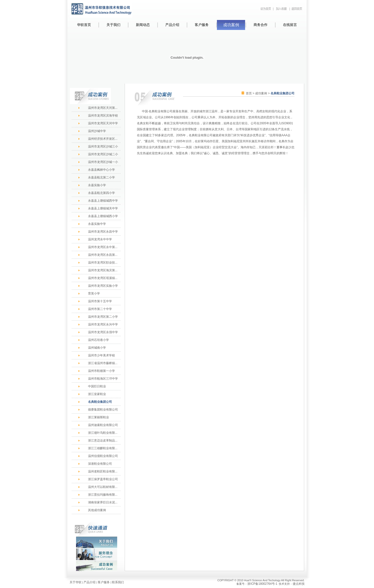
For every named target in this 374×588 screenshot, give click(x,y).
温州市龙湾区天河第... (103, 108)
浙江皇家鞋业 (97, 394)
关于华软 (76, 582)
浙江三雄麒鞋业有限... (103, 448)
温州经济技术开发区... (103, 139)
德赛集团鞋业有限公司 (103, 410)
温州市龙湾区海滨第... (103, 270)
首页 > (251, 93)
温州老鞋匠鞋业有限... (103, 471)
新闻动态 (143, 25)
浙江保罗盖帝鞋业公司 (103, 479)
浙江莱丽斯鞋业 (98, 417)
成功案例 (231, 25)
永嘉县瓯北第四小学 (101, 193)
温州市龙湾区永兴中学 (103, 324)
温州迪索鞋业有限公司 (103, 425)
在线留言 (290, 25)
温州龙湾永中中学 (100, 239)
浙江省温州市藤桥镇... (103, 363)
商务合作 (261, 25)
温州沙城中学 (97, 131)
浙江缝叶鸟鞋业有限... (103, 433)
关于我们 (113, 25)
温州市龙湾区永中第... (103, 247)
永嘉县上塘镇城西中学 (103, 201)
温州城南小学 (97, 348)
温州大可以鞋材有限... (103, 487)
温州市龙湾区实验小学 (103, 286)
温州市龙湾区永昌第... (103, 255)
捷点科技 (299, 584)
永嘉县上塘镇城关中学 (103, 208)
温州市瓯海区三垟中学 (103, 379)
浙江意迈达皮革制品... (103, 441)
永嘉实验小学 (97, 185)
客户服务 (202, 25)
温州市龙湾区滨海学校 (103, 116)
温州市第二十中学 (100, 309)
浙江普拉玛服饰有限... (103, 495)
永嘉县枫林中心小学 (101, 170)
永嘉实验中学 (97, 224)
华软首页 (84, 25)
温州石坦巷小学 (98, 340)
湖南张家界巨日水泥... (103, 502)
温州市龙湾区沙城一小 (103, 162)
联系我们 (118, 582)
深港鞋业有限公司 (100, 464)
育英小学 (94, 294)
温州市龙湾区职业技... (103, 263)
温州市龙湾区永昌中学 (103, 232)
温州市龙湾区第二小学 (103, 317)
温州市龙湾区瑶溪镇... (103, 278)
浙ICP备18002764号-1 (262, 584)
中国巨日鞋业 (97, 386)
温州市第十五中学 (100, 301)
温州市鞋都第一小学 (101, 371)
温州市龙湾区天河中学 (103, 123)
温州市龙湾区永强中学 (103, 332)
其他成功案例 (97, 510)
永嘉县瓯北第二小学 (101, 177)
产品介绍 (172, 25)
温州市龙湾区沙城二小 (103, 154)
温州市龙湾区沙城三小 (103, 147)
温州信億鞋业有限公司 (103, 456)
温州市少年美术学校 (101, 355)
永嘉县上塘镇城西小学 (103, 216)
